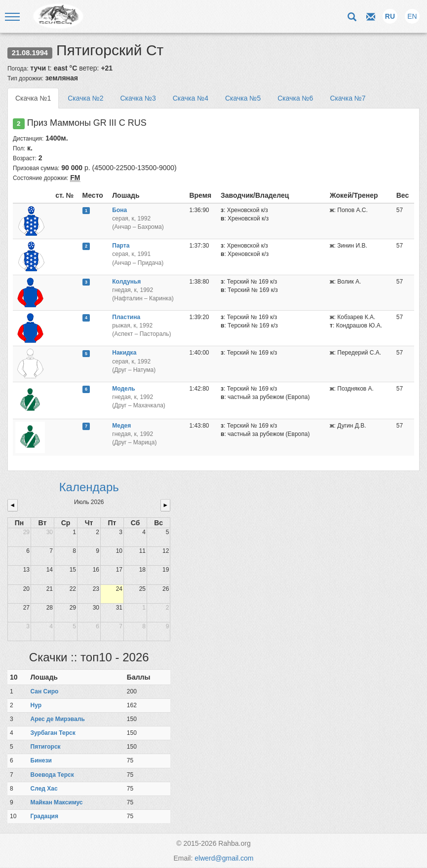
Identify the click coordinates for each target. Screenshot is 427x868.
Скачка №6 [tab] (295, 98)
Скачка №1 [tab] (33, 98)
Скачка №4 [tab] (191, 98)
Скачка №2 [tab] (85, 98)
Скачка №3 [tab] (138, 98)
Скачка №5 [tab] (243, 98)
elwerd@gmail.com (224, 858)
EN (412, 16)
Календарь (89, 487)
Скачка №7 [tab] (348, 98)
